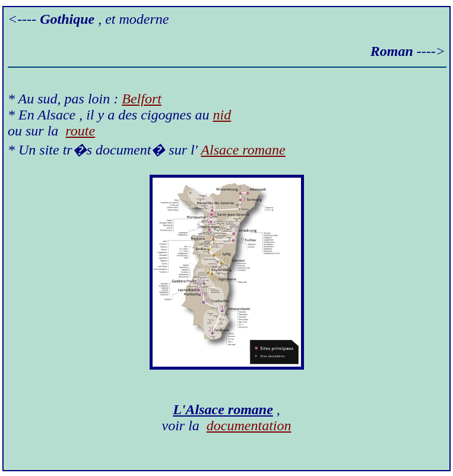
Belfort (142, 99)
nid (222, 115)
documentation (249, 425)
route (80, 131)
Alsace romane (243, 150)
